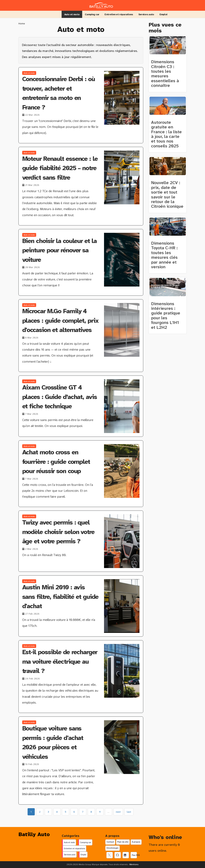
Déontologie (113, 848)
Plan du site (123, 842)
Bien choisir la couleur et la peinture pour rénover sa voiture (59, 250)
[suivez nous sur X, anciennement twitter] (110, 855)
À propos (136, 842)
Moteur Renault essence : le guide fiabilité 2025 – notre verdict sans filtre (60, 168)
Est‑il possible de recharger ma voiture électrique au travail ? (60, 662)
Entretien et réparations (119, 14)
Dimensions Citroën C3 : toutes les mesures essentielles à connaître (165, 74)
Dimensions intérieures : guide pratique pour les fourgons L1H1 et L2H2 (166, 316)
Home (22, 23)
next (118, 812)
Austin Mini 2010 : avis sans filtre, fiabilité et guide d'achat (60, 597)
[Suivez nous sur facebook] (118, 855)
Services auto (146, 14)
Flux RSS (134, 855)
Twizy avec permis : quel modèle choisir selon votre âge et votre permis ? (58, 532)
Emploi (163, 14)
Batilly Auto (34, 834)
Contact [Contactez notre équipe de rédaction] (110, 842)
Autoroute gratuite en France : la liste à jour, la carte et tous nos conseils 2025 (166, 134)
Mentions (134, 864)
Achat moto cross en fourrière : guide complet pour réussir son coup (56, 462)
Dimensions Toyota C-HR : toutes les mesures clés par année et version (164, 255)
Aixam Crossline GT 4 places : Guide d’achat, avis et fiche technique (60, 397)
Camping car (92, 14)
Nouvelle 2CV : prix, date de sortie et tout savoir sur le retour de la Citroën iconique (167, 194)
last (129, 812)
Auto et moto (72, 14)
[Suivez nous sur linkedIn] (126, 855)
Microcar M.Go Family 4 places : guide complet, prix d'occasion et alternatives (60, 321)
